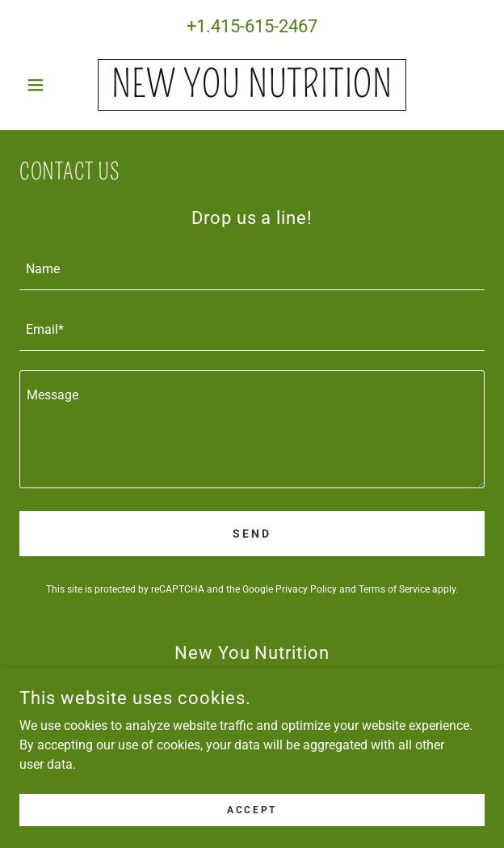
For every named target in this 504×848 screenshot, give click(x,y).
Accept (252, 809)
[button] (54, 85)
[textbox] (252, 270)
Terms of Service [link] (394, 589)
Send (252, 534)
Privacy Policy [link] (306, 589)
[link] (252, 85)
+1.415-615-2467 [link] (252, 26)
